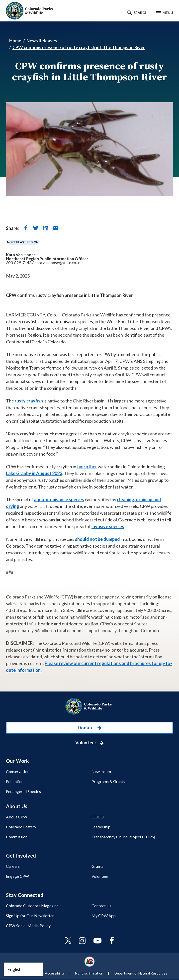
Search (141, 13)
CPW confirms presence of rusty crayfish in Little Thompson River (79, 47)
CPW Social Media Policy (28, 926)
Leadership (101, 827)
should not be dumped (97, 539)
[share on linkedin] (46, 228)
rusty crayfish (29, 401)
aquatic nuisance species (59, 499)
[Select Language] (23, 969)
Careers (13, 866)
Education (15, 781)
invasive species (108, 526)
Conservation (18, 771)
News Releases (42, 41)
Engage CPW (18, 876)
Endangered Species (23, 791)
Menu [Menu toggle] (168, 13)
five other (87, 467)
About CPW (17, 817)
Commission (17, 837)
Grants (97, 866)
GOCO (98, 817)
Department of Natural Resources (141, 973)
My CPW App (104, 916)
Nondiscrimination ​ (89, 973)
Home (15, 41)
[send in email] (56, 228)
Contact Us (101, 906)
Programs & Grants (108, 781)
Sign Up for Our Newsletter (30, 916)
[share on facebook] (26, 228)
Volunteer (86, 743)
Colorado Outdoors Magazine (32, 906)
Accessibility (55, 973)
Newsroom (101, 771)
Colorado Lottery (21, 827)
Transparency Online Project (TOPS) (123, 837)
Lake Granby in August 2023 (34, 473)
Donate (86, 728)
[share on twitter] (36, 228)
